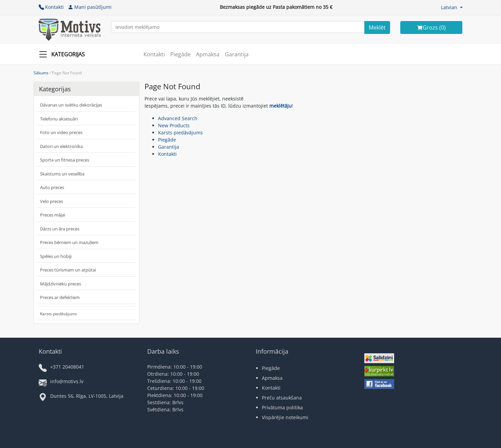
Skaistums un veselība (62, 174)
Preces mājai (53, 215)
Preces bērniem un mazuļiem (69, 242)
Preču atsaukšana (282, 398)
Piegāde (180, 54)
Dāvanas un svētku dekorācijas (71, 105)
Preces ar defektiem (60, 297)
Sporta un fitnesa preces (65, 160)
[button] (452, 7)
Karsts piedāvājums (59, 314)
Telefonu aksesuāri (59, 119)
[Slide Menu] (64, 54)
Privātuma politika (282, 407)
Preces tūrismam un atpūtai (68, 270)
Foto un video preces (61, 132)
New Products (174, 125)
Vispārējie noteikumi (285, 417)
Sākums (41, 73)
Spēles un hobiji (56, 256)
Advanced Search (178, 118)
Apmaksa (208, 54)
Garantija (237, 54)
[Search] (377, 27)
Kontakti (51, 7)
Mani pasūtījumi (90, 7)
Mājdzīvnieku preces (61, 284)
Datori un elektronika (61, 146)
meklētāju (281, 106)
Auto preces (52, 187)
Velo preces (52, 201)
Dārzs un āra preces (60, 229)
